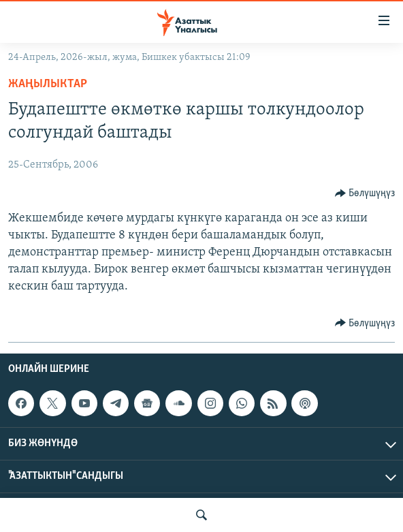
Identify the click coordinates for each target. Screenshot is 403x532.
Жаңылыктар (48, 84)
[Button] (365, 193)
